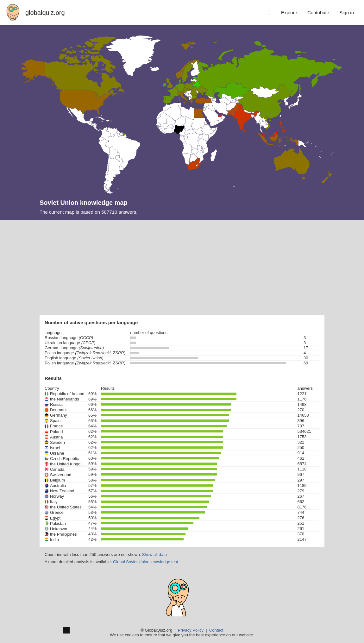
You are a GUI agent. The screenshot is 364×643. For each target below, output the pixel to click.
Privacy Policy (191, 630)
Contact (216, 630)
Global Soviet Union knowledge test (145, 562)
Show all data (154, 555)
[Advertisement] (182, 267)
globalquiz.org (45, 13)
